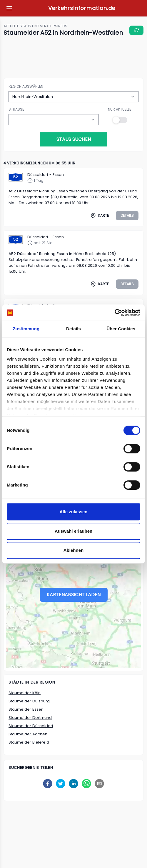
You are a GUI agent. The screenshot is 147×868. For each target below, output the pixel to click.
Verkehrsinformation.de (82, 8)
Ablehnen (73, 550)
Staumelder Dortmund (30, 718)
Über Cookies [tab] (121, 329)
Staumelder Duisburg (29, 701)
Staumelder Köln (25, 693)
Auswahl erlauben (73, 531)
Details (127, 215)
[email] (99, 784)
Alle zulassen (73, 512)
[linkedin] (73, 784)
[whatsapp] (86, 784)
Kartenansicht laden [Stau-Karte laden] (74, 595)
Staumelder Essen (26, 709)
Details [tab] (73, 329)
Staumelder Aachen (28, 734)
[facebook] (48, 784)
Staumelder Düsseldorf (31, 726)
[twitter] (61, 784)
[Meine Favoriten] (9, 8)
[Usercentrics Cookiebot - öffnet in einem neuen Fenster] (115, 313)
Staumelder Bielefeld (29, 742)
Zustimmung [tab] (26, 329)
